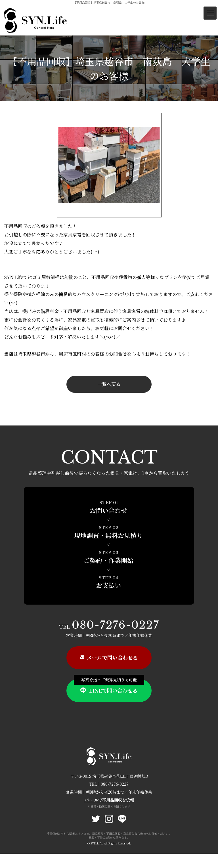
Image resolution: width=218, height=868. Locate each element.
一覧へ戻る (109, 384)
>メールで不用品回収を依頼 (109, 800)
